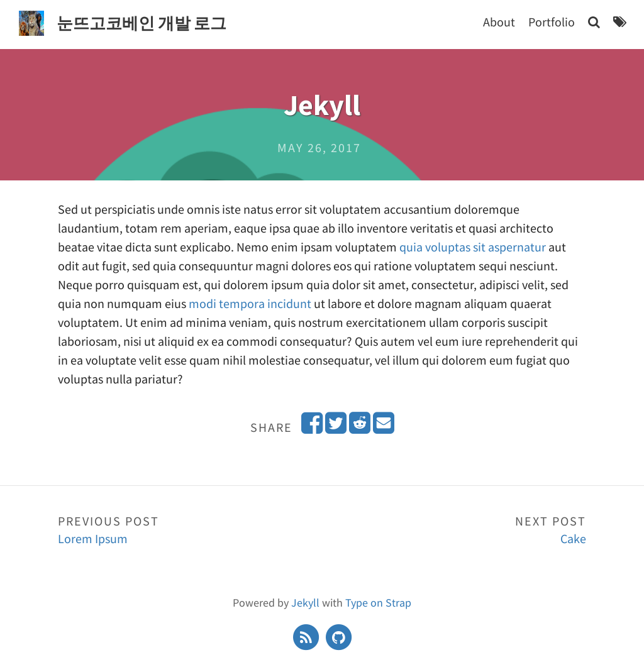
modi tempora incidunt (250, 303)
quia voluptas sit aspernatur (473, 247)
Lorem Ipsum (190, 529)
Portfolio (552, 22)
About (499, 22)
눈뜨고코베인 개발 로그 (142, 23)
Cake (454, 529)
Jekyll (305, 603)
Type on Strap (378, 603)
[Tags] (620, 22)
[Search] (594, 22)
